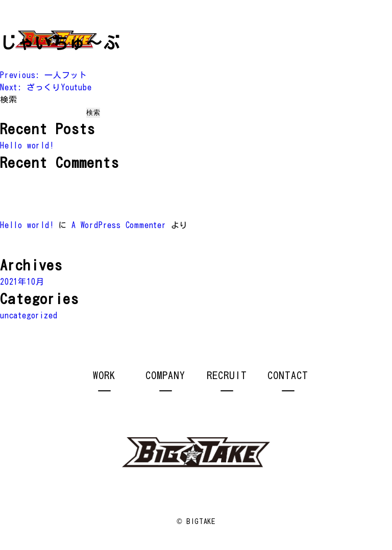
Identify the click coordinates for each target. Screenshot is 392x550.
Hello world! (27, 145)
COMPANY (165, 375)
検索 (9, 99)
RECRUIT (227, 375)
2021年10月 (22, 282)
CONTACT (288, 375)
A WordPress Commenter (119, 225)
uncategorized (29, 315)
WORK (104, 375)
